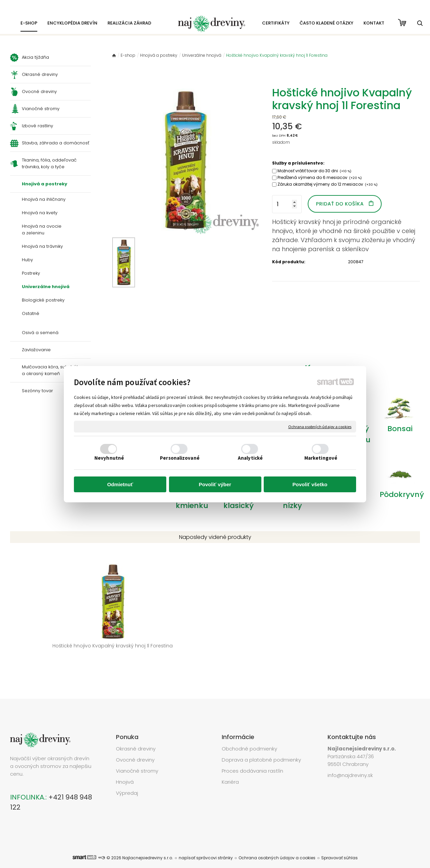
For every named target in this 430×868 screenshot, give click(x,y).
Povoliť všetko (310, 484)
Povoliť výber (215, 484)
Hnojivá (125, 772)
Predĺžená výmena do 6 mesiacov (320, 177)
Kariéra (230, 772)
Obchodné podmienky (249, 739)
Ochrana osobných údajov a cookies (320, 427)
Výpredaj (127, 783)
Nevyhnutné (109, 458)
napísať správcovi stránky (206, 848)
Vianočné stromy (137, 761)
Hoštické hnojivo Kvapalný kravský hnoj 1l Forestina (57, 649)
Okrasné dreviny (136, 739)
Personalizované (180, 458)
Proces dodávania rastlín (253, 761)
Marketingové (321, 458)
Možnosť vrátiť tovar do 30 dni (314, 171)
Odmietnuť (120, 484)
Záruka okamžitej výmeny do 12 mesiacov (328, 184)
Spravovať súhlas (339, 848)
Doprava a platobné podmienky (261, 750)
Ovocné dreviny (135, 750)
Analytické (250, 458)
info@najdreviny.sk (350, 765)
